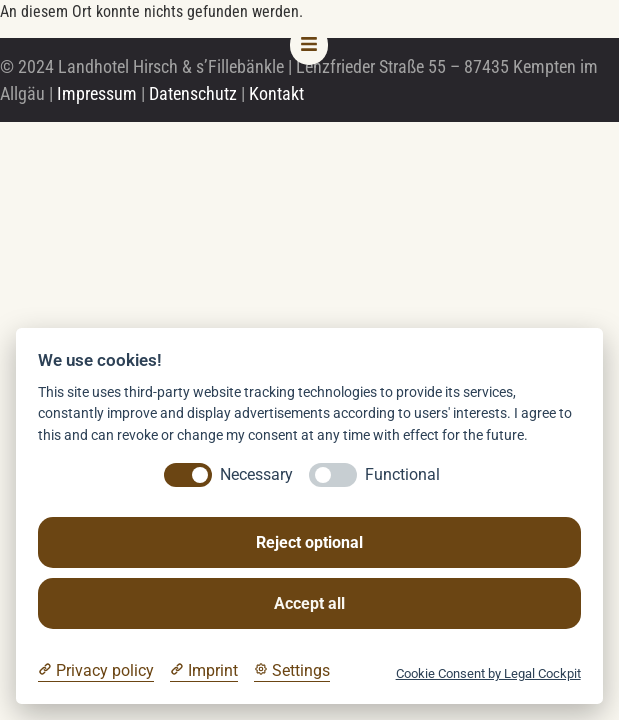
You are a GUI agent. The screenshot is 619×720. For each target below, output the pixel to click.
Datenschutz (193, 93)
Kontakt (276, 93)
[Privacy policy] (96, 671)
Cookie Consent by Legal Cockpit (488, 673)
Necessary (256, 474)
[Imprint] (204, 671)
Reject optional (309, 542)
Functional (402, 474)
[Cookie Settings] (292, 671)
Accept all (309, 603)
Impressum (97, 93)
